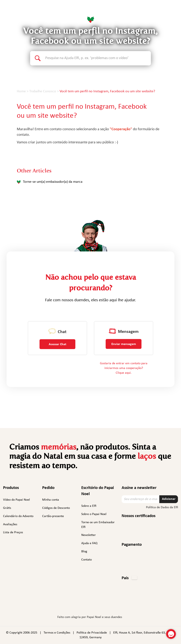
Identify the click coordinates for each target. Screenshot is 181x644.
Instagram (78, 604)
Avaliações (10, 524)
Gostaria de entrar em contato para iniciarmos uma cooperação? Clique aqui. (124, 368)
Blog (84, 552)
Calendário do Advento (18, 516)
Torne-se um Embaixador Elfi (98, 525)
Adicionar (169, 499)
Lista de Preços (13, 532)
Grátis (7, 508)
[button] (129, 578)
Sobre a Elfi (89, 506)
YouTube (102, 604)
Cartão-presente (53, 516)
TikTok (113, 605)
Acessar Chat (58, 344)
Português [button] (162, 11)
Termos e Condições (57, 633)
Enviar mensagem (124, 344)
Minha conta (51, 500)
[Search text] (98, 58)
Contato (87, 560)
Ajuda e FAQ (89, 543)
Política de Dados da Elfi (162, 507)
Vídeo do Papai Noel (16, 500)
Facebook (68, 604)
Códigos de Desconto (56, 508)
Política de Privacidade (92, 633)
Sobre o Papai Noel (94, 514)
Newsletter (89, 535)
